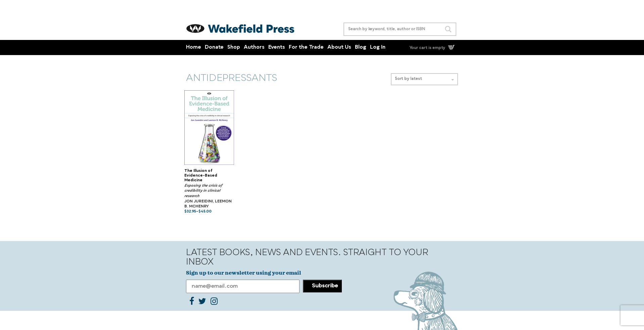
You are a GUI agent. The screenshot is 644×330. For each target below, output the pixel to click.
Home (194, 48)
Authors (254, 48)
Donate (214, 48)
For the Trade (306, 48)
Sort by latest (424, 79)
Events (277, 48)
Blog (361, 48)
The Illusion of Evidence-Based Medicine (201, 176)
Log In (378, 48)
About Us (339, 48)
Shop (234, 48)
